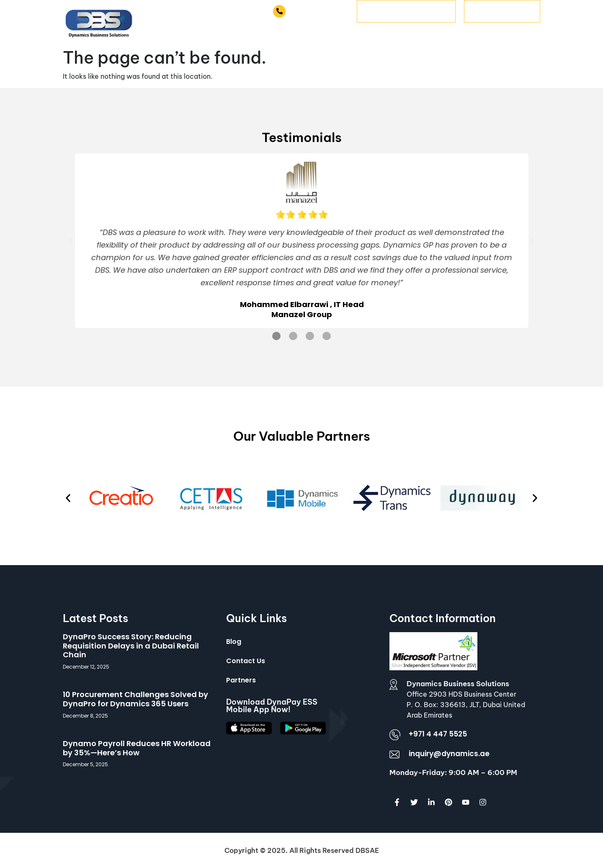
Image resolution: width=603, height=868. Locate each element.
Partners (241, 680)
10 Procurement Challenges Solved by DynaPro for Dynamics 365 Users (135, 699)
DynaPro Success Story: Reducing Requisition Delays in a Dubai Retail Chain (131, 646)
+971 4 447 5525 (318, 11)
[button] (71, 241)
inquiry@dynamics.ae (449, 754)
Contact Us (246, 661)
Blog (234, 642)
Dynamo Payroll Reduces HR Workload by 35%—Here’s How (137, 748)
